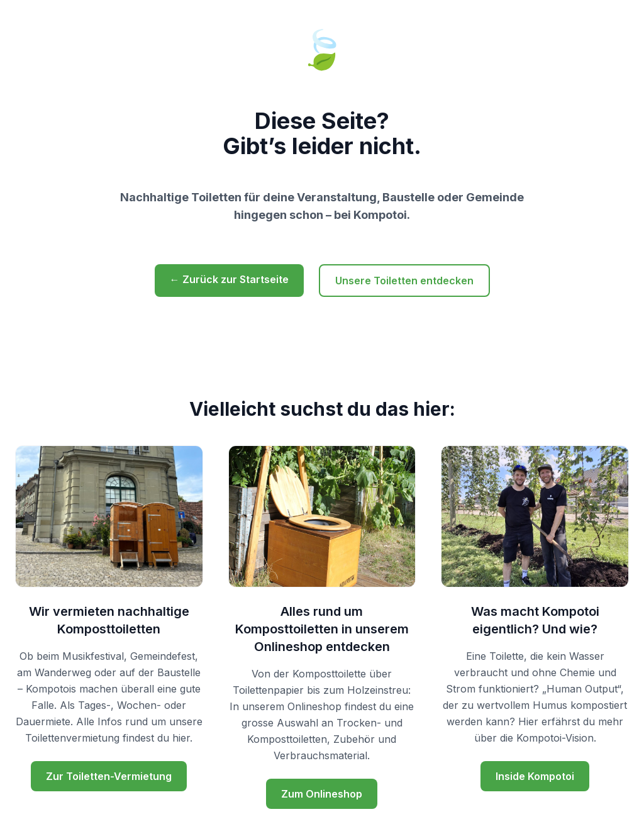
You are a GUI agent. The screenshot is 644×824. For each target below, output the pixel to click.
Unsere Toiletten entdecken (404, 281)
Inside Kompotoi (535, 776)
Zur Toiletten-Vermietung (109, 776)
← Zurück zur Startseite (229, 279)
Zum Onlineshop (322, 794)
